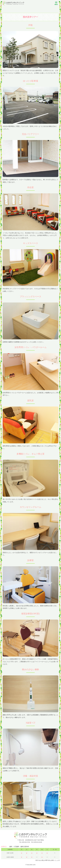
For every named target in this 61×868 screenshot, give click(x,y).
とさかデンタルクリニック (13, 3)
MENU (56, 4)
